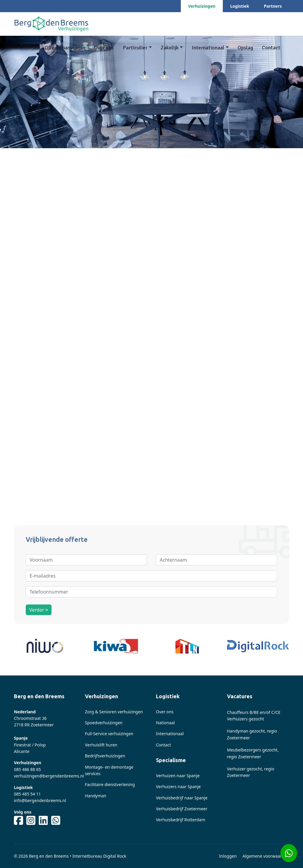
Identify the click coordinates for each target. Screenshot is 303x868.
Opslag (245, 48)
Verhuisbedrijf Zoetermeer (182, 809)
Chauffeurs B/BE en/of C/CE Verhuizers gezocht (254, 716)
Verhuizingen (202, 6)
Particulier (135, 48)
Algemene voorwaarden (266, 856)
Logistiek (240, 6)
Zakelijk (170, 48)
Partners (273, 6)
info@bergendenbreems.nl (40, 800)
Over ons (104, 48)
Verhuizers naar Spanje (178, 787)
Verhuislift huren (101, 745)
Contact (271, 48)
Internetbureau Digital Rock (99, 856)
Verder (39, 610)
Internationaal (208, 48)
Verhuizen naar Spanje (178, 776)
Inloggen (228, 856)
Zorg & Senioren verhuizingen (114, 712)
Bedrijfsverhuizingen (105, 756)
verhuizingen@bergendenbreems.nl (49, 776)
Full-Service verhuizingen (109, 734)
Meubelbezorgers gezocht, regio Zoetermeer (253, 753)
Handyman (96, 796)
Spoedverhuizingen (104, 723)
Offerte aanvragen (65, 48)
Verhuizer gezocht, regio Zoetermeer (251, 772)
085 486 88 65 (27, 769)
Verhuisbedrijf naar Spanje (182, 798)
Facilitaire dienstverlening (110, 784)
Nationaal (165, 723)
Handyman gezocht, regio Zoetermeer (252, 734)
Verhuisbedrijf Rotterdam (180, 820)
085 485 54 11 (27, 794)
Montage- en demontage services (109, 770)
